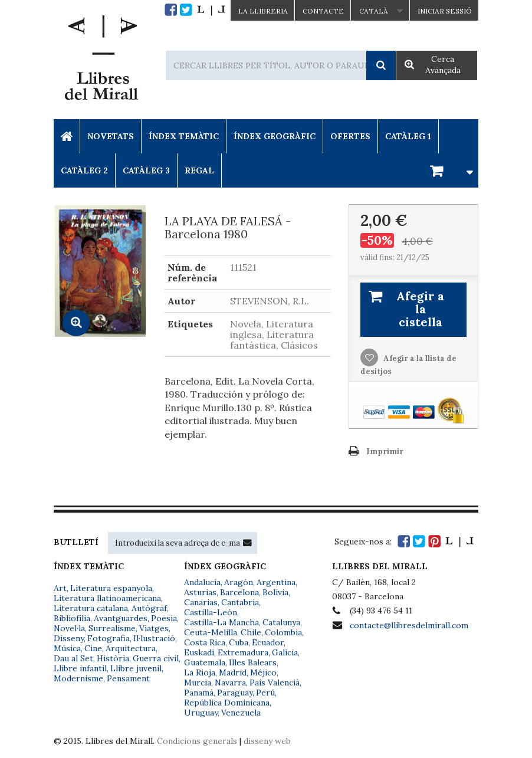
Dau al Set (73, 658)
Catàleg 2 (84, 170)
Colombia (283, 632)
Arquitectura (131, 648)
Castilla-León (211, 612)
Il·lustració (154, 638)
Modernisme (78, 678)
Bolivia (275, 592)
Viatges (154, 628)
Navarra (230, 682)
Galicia (285, 652)
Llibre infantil (80, 668)
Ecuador (268, 642)
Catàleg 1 (408, 136)
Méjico (263, 672)
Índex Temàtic (184, 136)
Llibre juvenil (136, 668)
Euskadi (199, 652)
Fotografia (109, 638)
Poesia (164, 618)
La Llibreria (263, 11)
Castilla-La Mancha (221, 622)
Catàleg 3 (146, 170)
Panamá (199, 693)
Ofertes (350, 136)
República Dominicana (227, 703)
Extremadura (243, 652)
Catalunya (281, 622)
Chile (251, 632)
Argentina (276, 582)
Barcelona (239, 592)
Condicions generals (197, 741)
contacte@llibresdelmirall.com (409, 625)
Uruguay (201, 713)
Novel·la (69, 628)
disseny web (267, 741)
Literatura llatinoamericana (107, 598)
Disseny (69, 638)
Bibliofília (72, 618)
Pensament (128, 678)
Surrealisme (112, 628)
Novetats (111, 136)
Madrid (233, 672)
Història (113, 658)
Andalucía (202, 582)
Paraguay (235, 693)
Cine (93, 648)
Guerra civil (156, 658)
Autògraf (149, 608)
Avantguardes (121, 618)
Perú (265, 693)
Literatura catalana (91, 608)
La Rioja (200, 672)
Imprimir (385, 452)
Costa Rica (205, 642)
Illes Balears (253, 662)
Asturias (200, 592)
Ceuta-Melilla (211, 632)
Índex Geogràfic (275, 136)
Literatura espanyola (111, 588)
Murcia (198, 682)
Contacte (323, 11)
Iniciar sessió (445, 11)
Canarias (201, 602)
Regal (199, 170)
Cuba (239, 642)
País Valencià (275, 682)
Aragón (239, 582)
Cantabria (240, 602)
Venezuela (241, 713)
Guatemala (205, 662)
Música (67, 648)
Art (60, 588)
